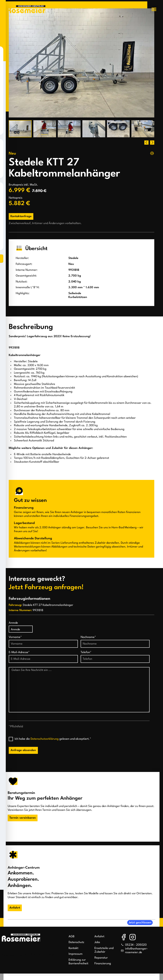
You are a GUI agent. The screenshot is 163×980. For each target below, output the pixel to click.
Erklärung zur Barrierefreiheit (78, 962)
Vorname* (15, 637)
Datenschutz (76, 942)
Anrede (13, 623)
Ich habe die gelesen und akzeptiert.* (53, 739)
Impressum (76, 954)
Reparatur (101, 958)
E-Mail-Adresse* (19, 652)
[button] (154, 9)
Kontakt (73, 948)
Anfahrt (99, 937)
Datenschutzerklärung (45, 739)
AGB (72, 937)
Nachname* (88, 637)
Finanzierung (103, 964)
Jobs (97, 942)
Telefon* (86, 652)
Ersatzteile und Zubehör (104, 950)
